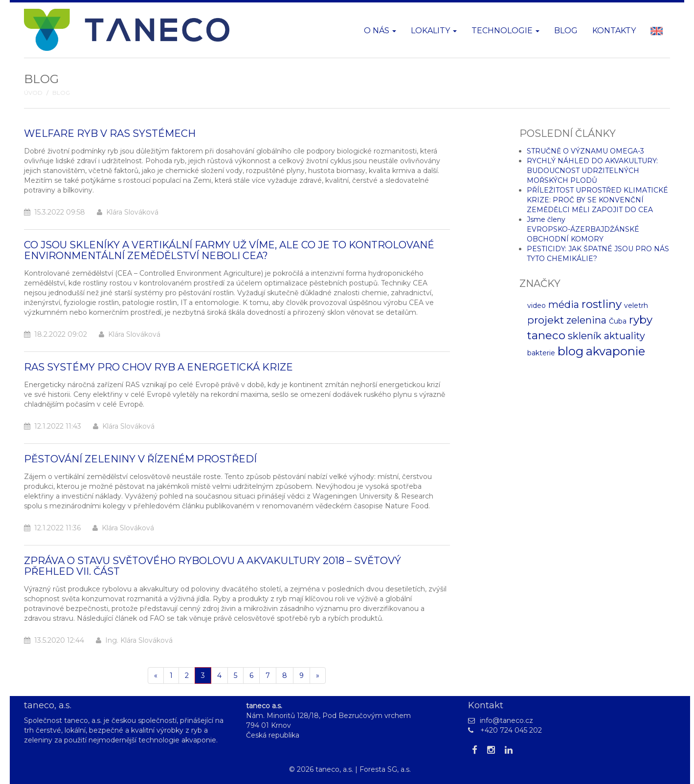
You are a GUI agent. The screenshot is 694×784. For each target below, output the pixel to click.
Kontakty (614, 31)
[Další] (318, 675)
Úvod (33, 93)
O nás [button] (380, 31)
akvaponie (616, 351)
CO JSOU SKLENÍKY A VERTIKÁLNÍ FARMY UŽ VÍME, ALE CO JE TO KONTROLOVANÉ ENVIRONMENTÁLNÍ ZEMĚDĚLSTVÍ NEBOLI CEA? (229, 250)
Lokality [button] (434, 31)
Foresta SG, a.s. (385, 769)
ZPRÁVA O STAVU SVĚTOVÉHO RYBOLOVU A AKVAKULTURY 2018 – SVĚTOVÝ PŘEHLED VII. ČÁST (213, 566)
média (564, 305)
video (537, 305)
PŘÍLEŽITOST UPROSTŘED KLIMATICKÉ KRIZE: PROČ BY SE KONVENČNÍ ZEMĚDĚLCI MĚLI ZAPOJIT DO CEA (597, 200)
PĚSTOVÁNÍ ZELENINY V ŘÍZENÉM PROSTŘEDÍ (140, 459)
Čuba (618, 321)
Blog (566, 31)
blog (571, 351)
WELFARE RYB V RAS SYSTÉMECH (110, 133)
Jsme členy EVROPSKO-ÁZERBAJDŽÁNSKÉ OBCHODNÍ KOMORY (583, 229)
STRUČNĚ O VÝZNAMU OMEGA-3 (585, 151)
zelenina (586, 320)
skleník (585, 336)
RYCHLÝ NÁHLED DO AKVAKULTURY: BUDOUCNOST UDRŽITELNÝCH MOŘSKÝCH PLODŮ (592, 171)
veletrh (636, 305)
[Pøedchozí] (156, 675)
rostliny (602, 304)
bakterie (541, 353)
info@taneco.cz (506, 720)
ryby (641, 320)
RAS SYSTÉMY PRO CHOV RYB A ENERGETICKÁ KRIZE (158, 367)
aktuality (625, 336)
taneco (546, 335)
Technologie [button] (505, 31)
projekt (546, 320)
